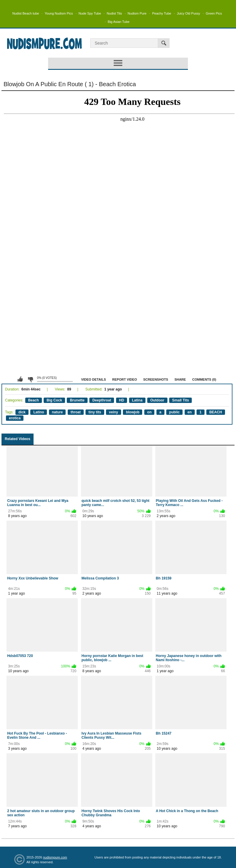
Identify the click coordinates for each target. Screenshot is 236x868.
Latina (137, 400)
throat (76, 412)
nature (57, 412)
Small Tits (180, 400)
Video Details (94, 379)
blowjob (133, 412)
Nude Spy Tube (90, 13)
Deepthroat (102, 400)
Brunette (77, 400)
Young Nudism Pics (59, 13)
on (149, 412)
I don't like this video (30, 379)
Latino (39, 412)
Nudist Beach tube (26, 13)
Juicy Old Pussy (189, 13)
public (174, 412)
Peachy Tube (161, 13)
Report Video (125, 379)
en (190, 412)
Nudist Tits (114, 13)
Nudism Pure (137, 13)
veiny (114, 412)
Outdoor (157, 400)
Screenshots (156, 379)
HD (122, 400)
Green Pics (214, 13)
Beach (34, 400)
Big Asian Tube (119, 22)
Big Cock (54, 400)
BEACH (216, 412)
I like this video (20, 379)
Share (180, 379)
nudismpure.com (55, 857)
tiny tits (95, 412)
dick (22, 412)
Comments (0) (204, 379)
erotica (15, 418)
